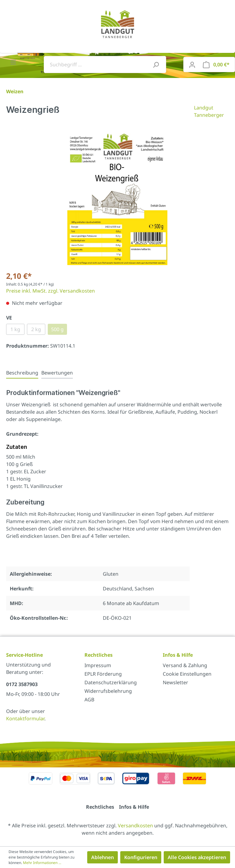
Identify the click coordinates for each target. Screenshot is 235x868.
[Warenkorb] (216, 65)
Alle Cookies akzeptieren (197, 857)
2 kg (36, 329)
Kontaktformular (25, 718)
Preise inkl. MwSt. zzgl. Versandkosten (50, 291)
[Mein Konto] (192, 65)
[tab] (22, 373)
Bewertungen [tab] (57, 373)
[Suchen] (156, 65)
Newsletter (175, 682)
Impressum (98, 665)
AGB (89, 700)
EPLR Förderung (103, 674)
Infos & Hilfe (134, 807)
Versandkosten (135, 826)
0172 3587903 (22, 684)
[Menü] (13, 62)
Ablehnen (103, 857)
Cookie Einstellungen (187, 674)
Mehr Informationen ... (42, 863)
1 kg (15, 329)
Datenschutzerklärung (111, 682)
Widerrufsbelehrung (108, 691)
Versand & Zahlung (185, 665)
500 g (57, 329)
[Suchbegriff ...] (98, 65)
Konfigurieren (141, 857)
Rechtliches (100, 807)
